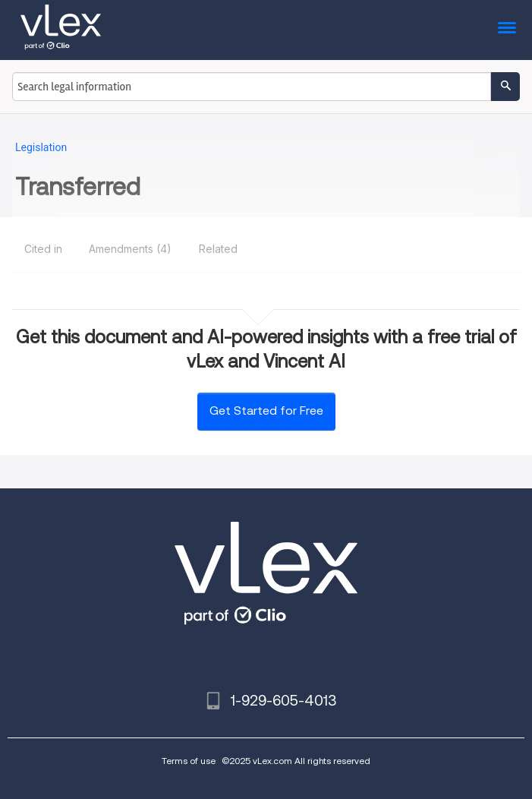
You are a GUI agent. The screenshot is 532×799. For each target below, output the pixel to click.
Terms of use (189, 761)
